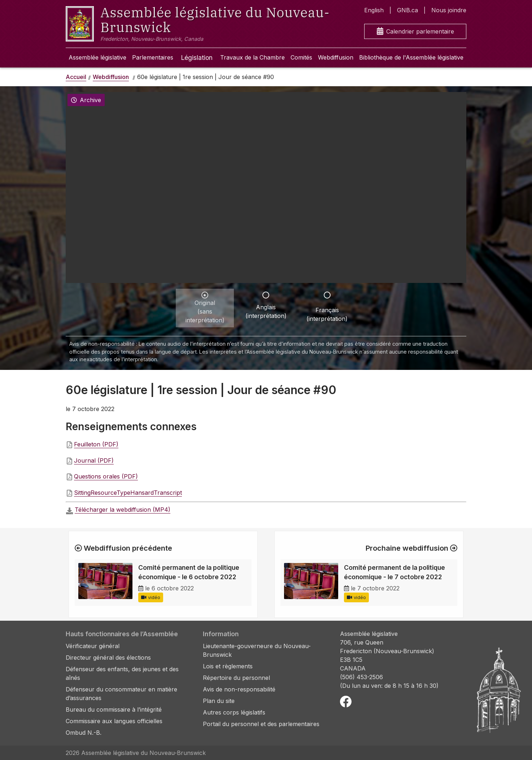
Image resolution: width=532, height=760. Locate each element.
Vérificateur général (93, 646)
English (374, 10)
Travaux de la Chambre (252, 57)
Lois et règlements (228, 666)
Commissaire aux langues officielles (114, 721)
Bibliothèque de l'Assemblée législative (411, 57)
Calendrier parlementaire (415, 32)
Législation (197, 58)
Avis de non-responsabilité (239, 689)
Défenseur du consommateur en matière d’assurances (121, 694)
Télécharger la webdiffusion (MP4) (123, 510)
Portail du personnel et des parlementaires (261, 724)
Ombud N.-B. (84, 733)
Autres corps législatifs (234, 712)
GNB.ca (407, 10)
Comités (301, 57)
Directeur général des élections (108, 658)
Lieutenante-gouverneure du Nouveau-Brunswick (257, 650)
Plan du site (219, 701)
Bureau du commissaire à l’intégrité (114, 709)
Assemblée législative (97, 57)
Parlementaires (153, 57)
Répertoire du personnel (236, 678)
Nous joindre (449, 10)
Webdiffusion (336, 57)
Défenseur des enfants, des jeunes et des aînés (122, 673)
